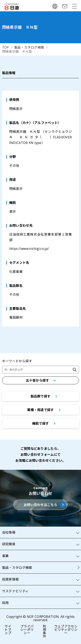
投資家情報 (10, 579)
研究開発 (9, 544)
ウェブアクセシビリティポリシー (66, 630)
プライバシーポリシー (27, 630)
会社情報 (9, 532)
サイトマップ (8, 630)
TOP (6, 47)
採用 (5, 603)
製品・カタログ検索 (29, 47)
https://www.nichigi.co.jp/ (29, 249)
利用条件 (44, 631)
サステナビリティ (15, 591)
